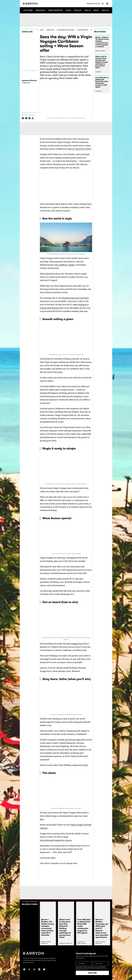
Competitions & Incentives (66, 30)
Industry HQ (40, 10)
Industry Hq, (81, 942)
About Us (105, 10)
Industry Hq (44, 943)
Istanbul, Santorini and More (76, 298)
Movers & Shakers (100, 51)
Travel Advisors (82, 943)
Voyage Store (77, 644)
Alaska (72, 265)
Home (42, 30)
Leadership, (62, 943)
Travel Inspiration (55, 10)
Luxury (68, 10)
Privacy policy (85, 970)
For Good (78, 10)
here (86, 765)
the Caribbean (61, 265)
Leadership (98, 72)
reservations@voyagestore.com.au (56, 840)
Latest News (28, 10)
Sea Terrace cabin (73, 740)
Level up (87, 10)
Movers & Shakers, (46, 942)
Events (96, 10)
